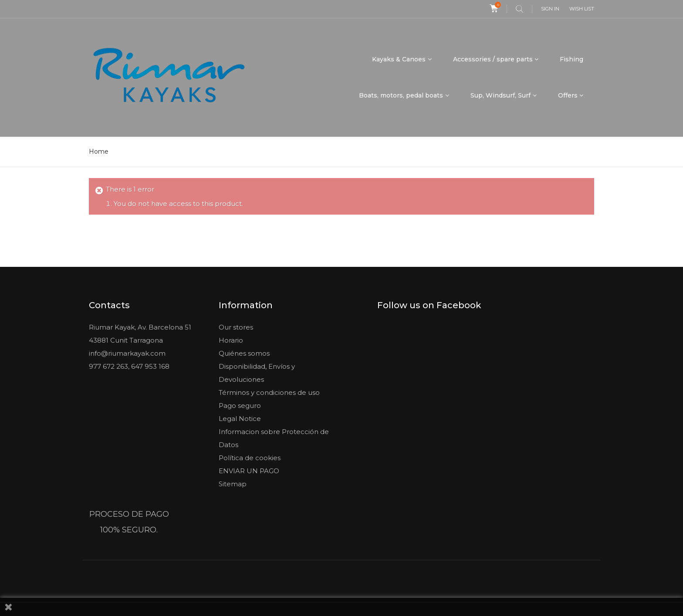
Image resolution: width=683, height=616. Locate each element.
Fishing (571, 59)
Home (99, 151)
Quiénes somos (244, 353)
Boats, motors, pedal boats (401, 95)
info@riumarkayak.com (127, 353)
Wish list (582, 9)
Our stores (236, 327)
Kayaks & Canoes (399, 59)
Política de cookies (250, 457)
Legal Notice (240, 418)
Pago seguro (240, 405)
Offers (568, 95)
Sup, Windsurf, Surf (500, 95)
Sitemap (233, 483)
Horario (231, 340)
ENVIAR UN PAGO (249, 470)
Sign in (550, 9)
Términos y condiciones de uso (269, 392)
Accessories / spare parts (493, 59)
